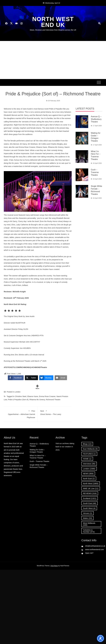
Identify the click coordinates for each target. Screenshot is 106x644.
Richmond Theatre (53, 400)
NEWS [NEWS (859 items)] (88, 474)
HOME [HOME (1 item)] (87, 459)
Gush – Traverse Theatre (95, 172)
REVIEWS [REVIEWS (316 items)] (90, 493)
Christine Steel (21, 396)
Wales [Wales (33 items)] (87, 518)
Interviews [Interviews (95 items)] (89, 464)
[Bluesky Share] (46, 378)
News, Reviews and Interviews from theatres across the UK (53, 30)
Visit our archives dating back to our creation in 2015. (65, 447)
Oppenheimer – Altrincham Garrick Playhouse (21, 414)
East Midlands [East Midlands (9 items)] (90, 449)
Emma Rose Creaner (47, 396)
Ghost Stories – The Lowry (55, 412)
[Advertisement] (53, 60)
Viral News (54, 566)
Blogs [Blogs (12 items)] (87, 444)
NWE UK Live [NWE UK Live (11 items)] (91, 488)
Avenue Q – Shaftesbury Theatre (96, 119)
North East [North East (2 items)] (89, 479)
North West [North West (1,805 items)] (91, 483)
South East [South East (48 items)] (89, 503)
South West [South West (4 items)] (89, 508)
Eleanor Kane (33, 396)
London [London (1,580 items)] (89, 469)
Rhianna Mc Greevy (37, 400)
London (17, 392)
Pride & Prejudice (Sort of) (18, 400)
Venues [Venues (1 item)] (88, 513)
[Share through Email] (61, 378)
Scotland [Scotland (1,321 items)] (90, 498)
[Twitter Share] (31, 378)
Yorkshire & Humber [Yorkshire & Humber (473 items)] (89, 531)
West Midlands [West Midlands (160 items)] (89, 524)
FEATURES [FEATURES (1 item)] (89, 454)
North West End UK (53, 22)
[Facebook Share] (16, 378)
